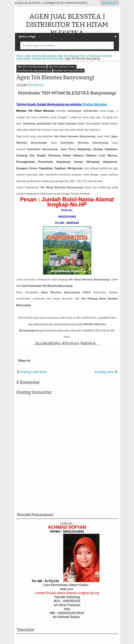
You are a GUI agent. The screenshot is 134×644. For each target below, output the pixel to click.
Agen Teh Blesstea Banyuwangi (55, 77)
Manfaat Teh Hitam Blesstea (69, 71)
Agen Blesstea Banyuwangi (32, 67)
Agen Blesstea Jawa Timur (62, 67)
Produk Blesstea (94, 104)
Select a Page (27, 37)
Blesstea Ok (36, 85)
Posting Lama (104, 372)
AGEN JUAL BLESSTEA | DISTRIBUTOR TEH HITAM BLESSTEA (67, 25)
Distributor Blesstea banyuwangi (34, 71)
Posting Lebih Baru (33, 372)
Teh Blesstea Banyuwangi (47, 286)
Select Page (109, 3)
